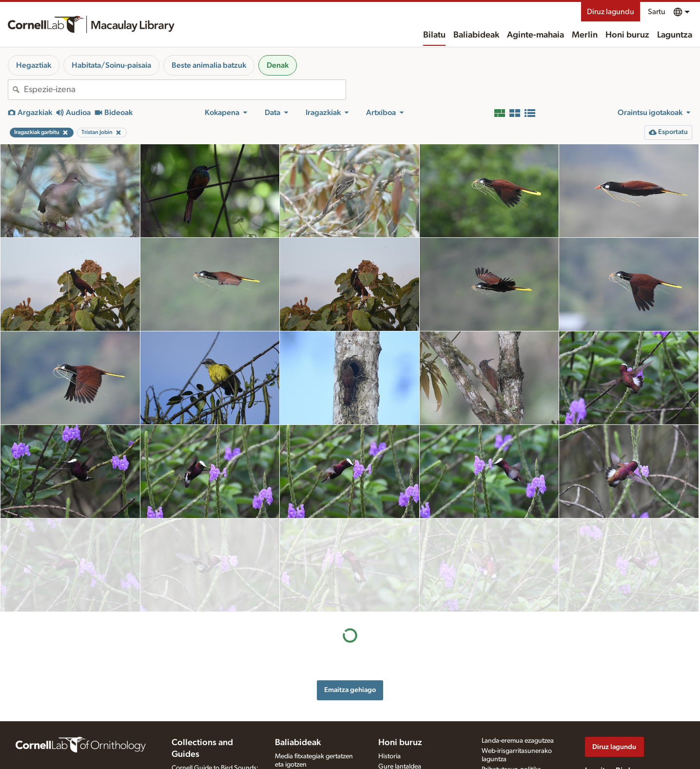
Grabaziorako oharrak (307, 716)
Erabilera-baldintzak (510, 721)
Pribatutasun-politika (511, 711)
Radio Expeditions (198, 728)
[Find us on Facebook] (591, 725)
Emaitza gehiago (350, 596)
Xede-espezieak (297, 755)
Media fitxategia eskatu (308, 745)
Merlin (585, 35)
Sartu (657, 12)
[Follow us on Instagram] (630, 725)
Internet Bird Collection (205, 738)
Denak (278, 65)
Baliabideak (476, 35)
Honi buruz (627, 35)
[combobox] (185, 90)
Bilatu (434, 35)
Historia (389, 697)
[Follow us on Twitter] (610, 725)
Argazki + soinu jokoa (306, 765)
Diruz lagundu (611, 12)
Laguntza (675, 35)
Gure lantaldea (400, 708)
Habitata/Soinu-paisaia (111, 65)
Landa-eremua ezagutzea (518, 682)
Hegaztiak (34, 65)
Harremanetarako (404, 718)
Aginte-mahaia (535, 35)
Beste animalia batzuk (209, 65)
